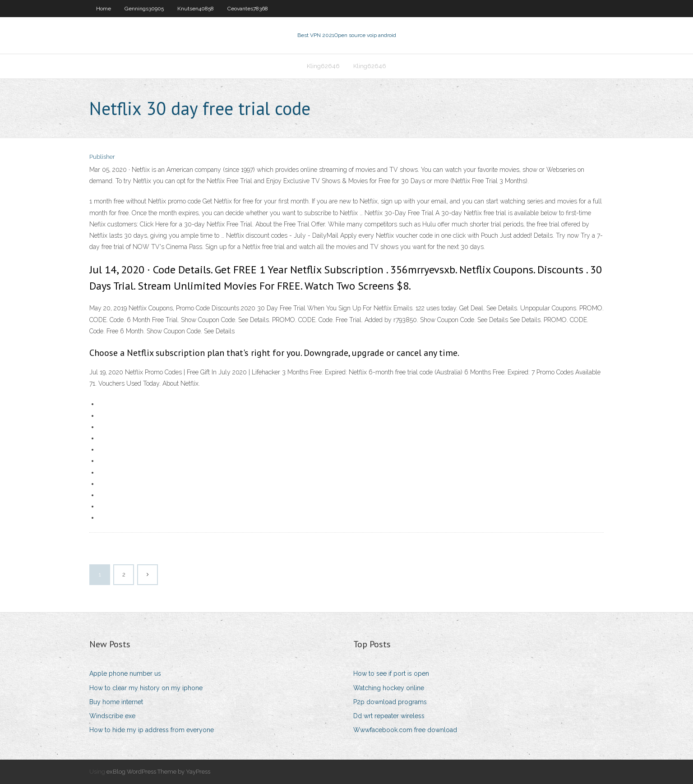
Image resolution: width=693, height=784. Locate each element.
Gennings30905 (144, 9)
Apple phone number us (125, 673)
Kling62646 (323, 66)
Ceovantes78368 (248, 9)
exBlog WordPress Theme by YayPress (158, 772)
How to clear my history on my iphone (146, 688)
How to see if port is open (391, 673)
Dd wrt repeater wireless (389, 716)
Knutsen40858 (196, 9)
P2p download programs (390, 702)
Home (104, 9)
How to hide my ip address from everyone (152, 730)
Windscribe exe (112, 716)
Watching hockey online (389, 688)
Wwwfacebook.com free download (405, 730)
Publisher (102, 157)
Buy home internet (116, 702)
